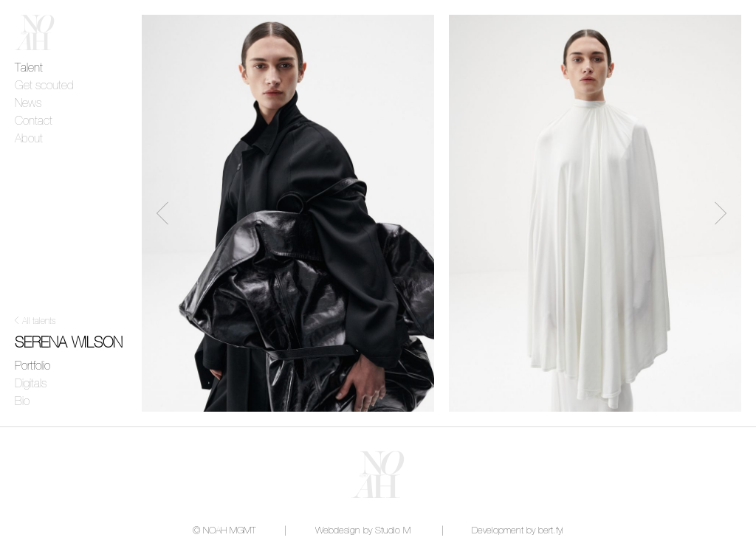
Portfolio (32, 366)
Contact (34, 121)
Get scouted (44, 86)
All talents (39, 322)
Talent (29, 68)
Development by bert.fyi (518, 531)
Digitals (31, 384)
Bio (22, 401)
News (28, 103)
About (29, 139)
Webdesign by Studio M (363, 531)
